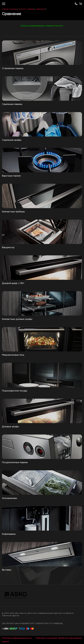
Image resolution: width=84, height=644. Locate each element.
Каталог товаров (26, 9)
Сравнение (40, 9)
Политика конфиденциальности (17, 638)
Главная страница (10, 9)
